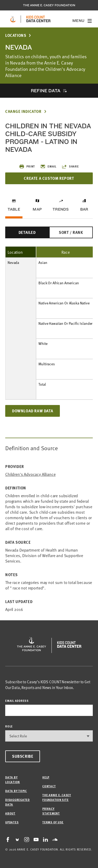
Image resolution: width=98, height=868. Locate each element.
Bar (84, 209)
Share (70, 166)
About (10, 813)
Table (14, 209)
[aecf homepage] (13, 19)
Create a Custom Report (49, 178)
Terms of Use (53, 822)
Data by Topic (16, 791)
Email (48, 166)
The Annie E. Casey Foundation (49, 5)
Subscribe (23, 756)
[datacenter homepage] (38, 19)
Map (37, 209)
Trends (61, 209)
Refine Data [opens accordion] (45, 91)
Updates (12, 822)
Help (46, 777)
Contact (49, 786)
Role (9, 726)
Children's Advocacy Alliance (30, 474)
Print (27, 166)
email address (17, 701)
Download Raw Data (33, 411)
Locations (16, 35)
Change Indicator (23, 111)
